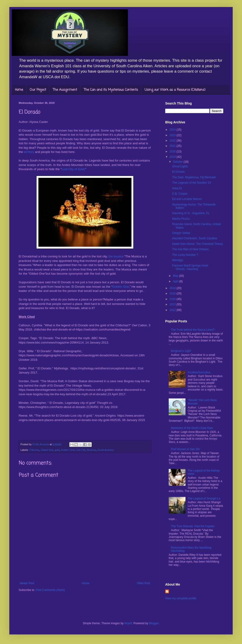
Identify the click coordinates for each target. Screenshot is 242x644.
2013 (173, 304)
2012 (173, 310)
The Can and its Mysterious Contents (111, 90)
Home (19, 90)
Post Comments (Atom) (50, 590)
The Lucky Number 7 (185, 255)
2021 (173, 146)
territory (29, 152)
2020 (173, 152)
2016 (173, 293)
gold (57, 450)
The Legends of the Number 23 (192, 183)
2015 (173, 299)
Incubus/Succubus (199, 372)
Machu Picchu (181, 219)
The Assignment (65, 90)
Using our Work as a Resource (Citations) (175, 90)
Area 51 (177, 188)
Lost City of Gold (73, 169)
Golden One (120, 287)
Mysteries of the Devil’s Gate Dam (192, 428)
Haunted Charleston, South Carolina (195, 238)
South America (106, 450)
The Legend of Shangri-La (204, 499)
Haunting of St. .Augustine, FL (191, 213)
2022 (173, 141)
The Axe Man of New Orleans (190, 249)
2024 (173, 130)
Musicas (91, 450)
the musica (116, 256)
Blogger (154, 623)
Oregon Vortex (181, 233)
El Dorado (178, 172)
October (178, 162)
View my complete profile (181, 598)
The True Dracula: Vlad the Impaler (193, 526)
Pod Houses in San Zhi (185, 449)
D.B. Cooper (180, 194)
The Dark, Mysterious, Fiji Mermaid (194, 177)
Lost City (81, 450)
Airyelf (128, 623)
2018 (173, 288)
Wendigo (178, 260)
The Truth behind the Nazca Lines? (193, 330)
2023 (173, 135)
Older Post (143, 583)
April (176, 281)
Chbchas (34, 450)
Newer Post (27, 583)
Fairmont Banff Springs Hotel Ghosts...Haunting (190, 267)
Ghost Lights (180, 166)
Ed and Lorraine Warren (187, 199)
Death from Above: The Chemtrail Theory (198, 244)
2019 (173, 157)
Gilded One (47, 450)
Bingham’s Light (181, 351)
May (176, 276)
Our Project (38, 90)
